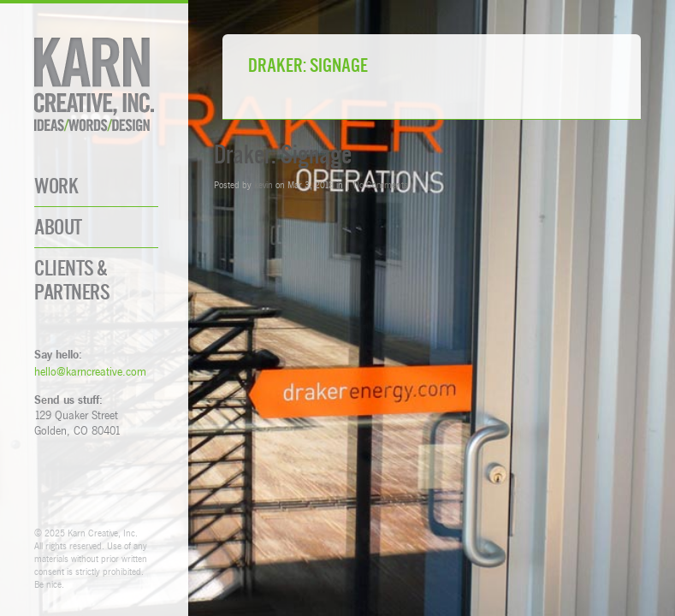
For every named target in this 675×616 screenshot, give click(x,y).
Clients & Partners (72, 280)
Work (56, 186)
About (58, 227)
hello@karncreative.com (90, 371)
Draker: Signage (283, 154)
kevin (263, 184)
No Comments (381, 184)
